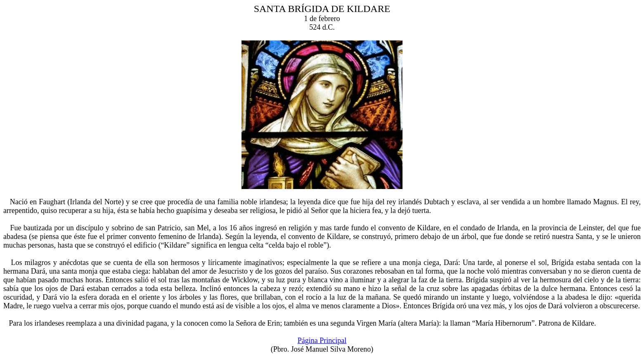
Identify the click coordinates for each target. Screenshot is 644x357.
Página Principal (322, 340)
